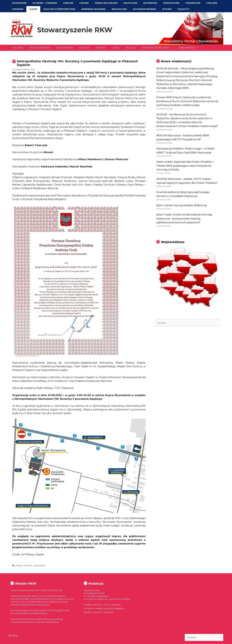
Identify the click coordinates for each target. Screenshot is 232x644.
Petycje (130, 48)
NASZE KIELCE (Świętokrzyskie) (59, 9)
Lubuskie (84, 3)
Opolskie (167, 9)
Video (116, 48)
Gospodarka (65, 48)
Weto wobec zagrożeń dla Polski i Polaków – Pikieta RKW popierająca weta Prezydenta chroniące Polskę (185, 166)
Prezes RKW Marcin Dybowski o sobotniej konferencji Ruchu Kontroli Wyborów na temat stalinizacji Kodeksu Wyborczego (187, 101)
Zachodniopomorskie (144, 9)
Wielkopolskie (119, 9)
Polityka (18, 48)
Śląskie (33, 9)
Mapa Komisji (190, 48)
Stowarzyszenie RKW (75, 30)
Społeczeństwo (40, 48)
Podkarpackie (193, 3)
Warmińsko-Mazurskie (93, 9)
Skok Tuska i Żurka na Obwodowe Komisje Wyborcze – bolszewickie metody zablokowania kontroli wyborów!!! (184, 218)
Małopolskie (130, 3)
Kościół (101, 48)
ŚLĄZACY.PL (184, 9)
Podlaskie (212, 3)
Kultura (84, 48)
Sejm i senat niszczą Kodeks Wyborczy (182, 205)
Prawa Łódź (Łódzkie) (106, 3)
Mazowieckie (150, 3)
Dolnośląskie (19, 3)
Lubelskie (68, 3)
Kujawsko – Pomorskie (45, 3)
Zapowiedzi (39, 565)
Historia (28, 565)
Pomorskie (18, 9)
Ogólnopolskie (171, 3)
